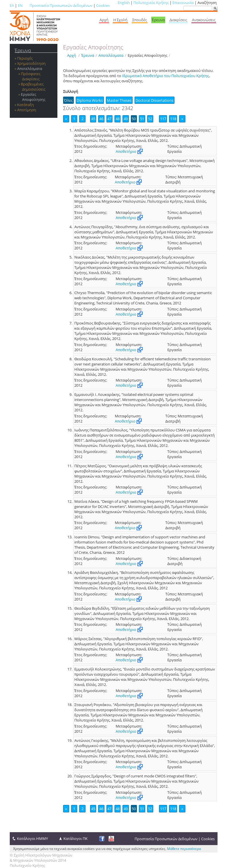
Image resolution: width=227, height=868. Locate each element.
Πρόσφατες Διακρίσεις (31, 76)
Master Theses (119, 100)
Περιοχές (25, 58)
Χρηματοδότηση (31, 63)
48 (118, 119)
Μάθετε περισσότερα (184, 849)
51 (142, 119)
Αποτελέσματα (30, 69)
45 (93, 119)
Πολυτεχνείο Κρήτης (151, 3)
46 (101, 119)
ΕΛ (12, 5)
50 (134, 119)
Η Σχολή (120, 20)
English (124, 3)
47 (109, 119)
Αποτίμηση (27, 110)
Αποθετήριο (126, 151)
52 (150, 119)
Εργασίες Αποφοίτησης (33, 97)
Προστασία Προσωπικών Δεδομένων (61, 5)
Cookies (103, 5)
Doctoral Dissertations (154, 100)
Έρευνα (158, 20)
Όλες (68, 100)
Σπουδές (140, 20)
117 (163, 119)
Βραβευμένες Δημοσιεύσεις (33, 87)
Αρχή (104, 20)
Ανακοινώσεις (204, 20)
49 (126, 119)
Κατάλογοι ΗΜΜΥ (32, 838)
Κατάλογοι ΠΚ (75, 838)
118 (173, 119)
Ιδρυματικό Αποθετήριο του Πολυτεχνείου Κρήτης (165, 76)
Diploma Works (90, 100)
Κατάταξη (26, 105)
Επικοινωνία (183, 3)
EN (20, 5)
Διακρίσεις (178, 20)
